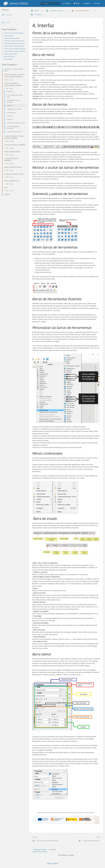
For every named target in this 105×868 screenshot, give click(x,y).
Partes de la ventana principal (14, 33)
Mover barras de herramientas (14, 46)
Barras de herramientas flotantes (15, 49)
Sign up (87, 3)
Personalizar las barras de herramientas (15, 51)
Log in (97, 3)
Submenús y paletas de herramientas (15, 43)
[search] (50, 3)
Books (77, 3)
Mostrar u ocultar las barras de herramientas (15, 41)
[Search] (42, 3)
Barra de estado (9, 56)
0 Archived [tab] (52, 850)
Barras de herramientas (12, 38)
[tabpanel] (66, 855)
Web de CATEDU (53, 864)
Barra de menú (9, 36)
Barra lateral (8, 59)
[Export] (14, 22)
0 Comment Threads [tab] (40, 850)
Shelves (67, 3)
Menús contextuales (11, 54)
